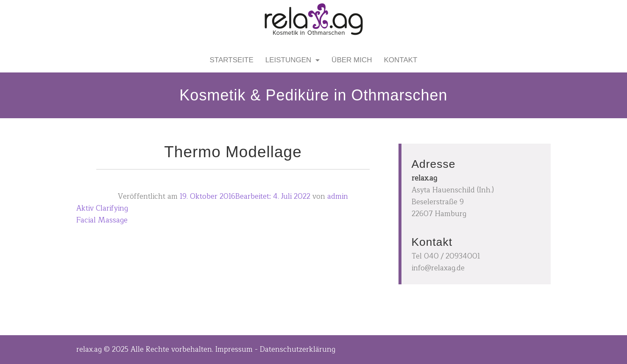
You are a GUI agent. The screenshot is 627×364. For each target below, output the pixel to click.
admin (338, 196)
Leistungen (289, 60)
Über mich (352, 60)
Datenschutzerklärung (298, 349)
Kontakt (400, 60)
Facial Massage (102, 220)
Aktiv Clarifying (102, 208)
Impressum (234, 349)
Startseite (232, 60)
